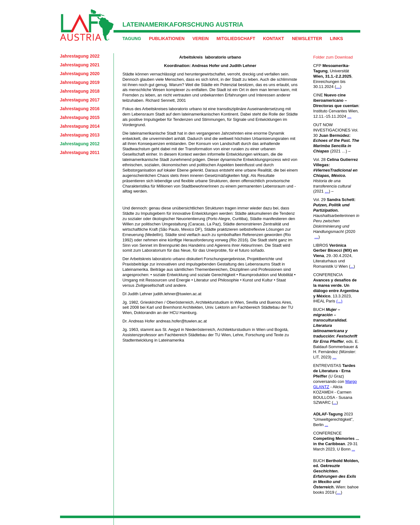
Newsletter (307, 39)
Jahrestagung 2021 (80, 65)
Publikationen (167, 39)
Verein (200, 39)
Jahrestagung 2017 (80, 100)
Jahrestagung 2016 (80, 109)
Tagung (132, 39)
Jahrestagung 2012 (80, 144)
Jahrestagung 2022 (80, 56)
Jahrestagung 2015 (80, 117)
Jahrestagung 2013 (80, 135)
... (352, 266)
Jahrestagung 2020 (80, 74)
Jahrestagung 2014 (80, 126)
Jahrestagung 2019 (80, 82)
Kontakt (273, 39)
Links (337, 39)
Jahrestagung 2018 (80, 91)
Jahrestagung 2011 (80, 152)
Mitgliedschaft (236, 39)
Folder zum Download (333, 57)
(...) (339, 301)
